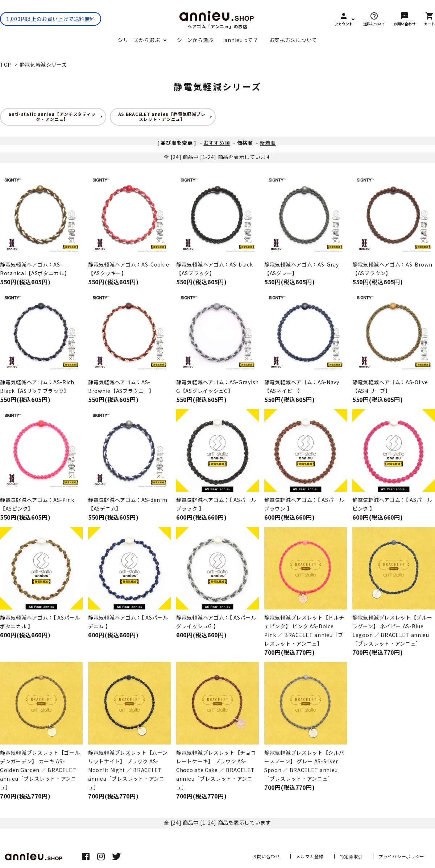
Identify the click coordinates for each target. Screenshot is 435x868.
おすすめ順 (217, 143)
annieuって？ (241, 40)
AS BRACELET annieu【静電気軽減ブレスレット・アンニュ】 (162, 116)
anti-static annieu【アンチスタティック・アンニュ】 (52, 116)
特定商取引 (351, 856)
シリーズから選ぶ (139, 40)
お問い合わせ (266, 856)
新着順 (268, 143)
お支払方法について (293, 40)
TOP (6, 64)
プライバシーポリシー (401, 856)
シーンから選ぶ (195, 40)
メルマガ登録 (310, 856)
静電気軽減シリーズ (43, 64)
